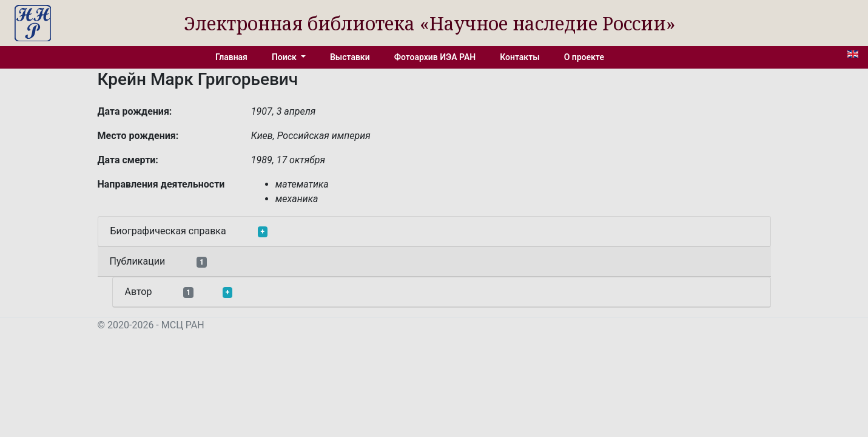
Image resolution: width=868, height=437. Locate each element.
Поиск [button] (285, 57)
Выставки (350, 57)
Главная (231, 57)
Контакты (520, 57)
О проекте (584, 57)
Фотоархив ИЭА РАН (435, 57)
